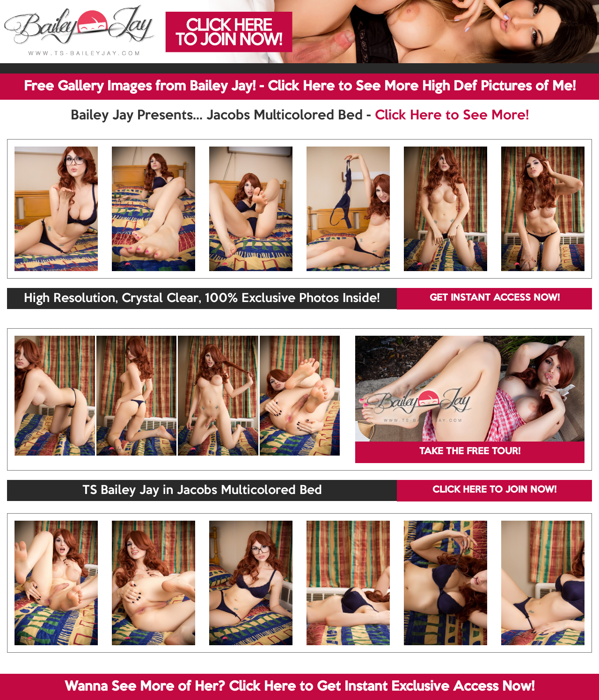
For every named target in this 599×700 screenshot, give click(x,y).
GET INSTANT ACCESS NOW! (495, 298)
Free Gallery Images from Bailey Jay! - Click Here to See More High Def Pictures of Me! (300, 87)
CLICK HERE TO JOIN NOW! (494, 490)
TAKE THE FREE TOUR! (470, 452)
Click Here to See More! (452, 116)
